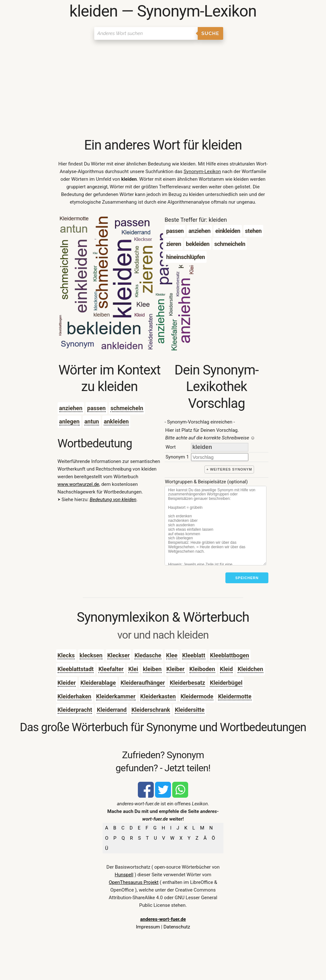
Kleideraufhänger (143, 683)
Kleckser (118, 655)
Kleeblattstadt (76, 669)
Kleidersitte (190, 710)
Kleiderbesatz (187, 683)
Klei (133, 669)
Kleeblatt (194, 655)
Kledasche (148, 655)
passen (96, 408)
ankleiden (116, 421)
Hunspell (124, 875)
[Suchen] (146, 33)
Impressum (148, 927)
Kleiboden (202, 669)
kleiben (152, 669)
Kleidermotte (235, 696)
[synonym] (220, 457)
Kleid (227, 669)
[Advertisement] (163, 89)
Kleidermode (197, 696)
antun (92, 421)
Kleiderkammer (116, 696)
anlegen (69, 421)
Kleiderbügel (226, 683)
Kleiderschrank (151, 710)
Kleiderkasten (158, 696)
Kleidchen (250, 669)
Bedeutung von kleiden (113, 500)
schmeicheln (127, 408)
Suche (210, 33)
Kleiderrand (112, 710)
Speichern (247, 578)
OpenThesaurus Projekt (134, 882)
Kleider (67, 683)
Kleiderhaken (74, 696)
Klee (172, 655)
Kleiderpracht (75, 710)
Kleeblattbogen (230, 655)
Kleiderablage (98, 683)
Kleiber (176, 669)
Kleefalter (111, 669)
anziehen (71, 408)
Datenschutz (177, 927)
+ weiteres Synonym (229, 469)
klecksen (91, 655)
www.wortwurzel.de (78, 484)
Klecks (66, 655)
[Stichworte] (216, 526)
